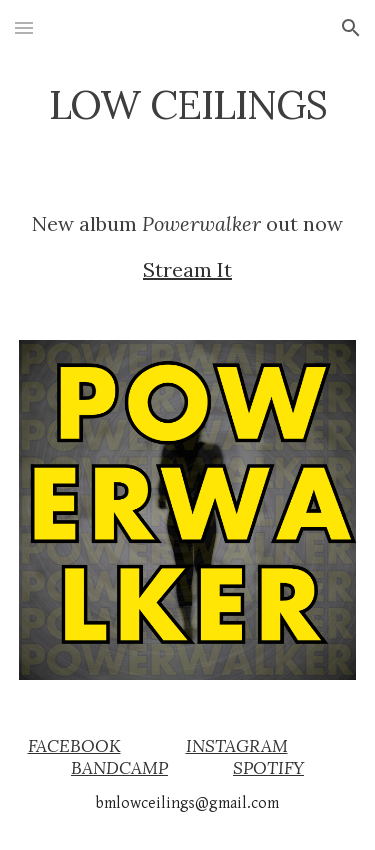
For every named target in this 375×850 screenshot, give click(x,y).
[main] (188, 105)
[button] (24, 27)
